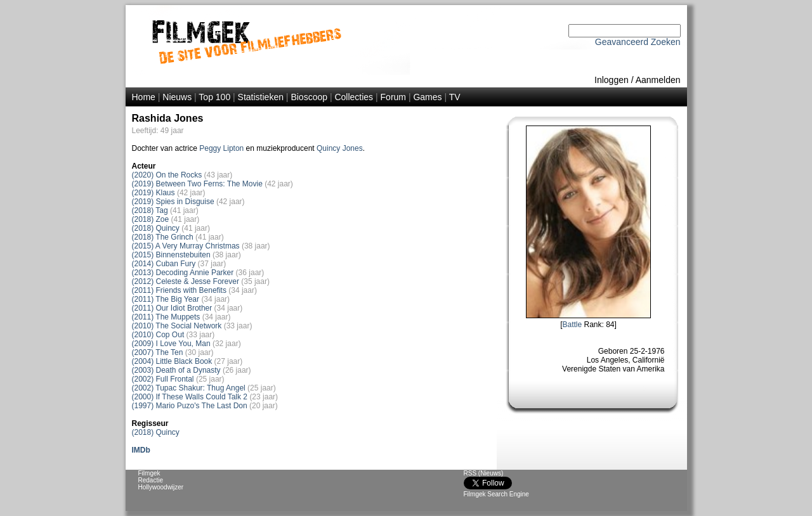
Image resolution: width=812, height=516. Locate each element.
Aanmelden (658, 80)
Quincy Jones (340, 148)
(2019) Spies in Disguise (173, 202)
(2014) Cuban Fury (164, 264)
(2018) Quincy (156, 228)
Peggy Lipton (221, 148)
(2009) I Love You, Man (171, 344)
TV (455, 97)
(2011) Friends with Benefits (179, 290)
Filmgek (149, 473)
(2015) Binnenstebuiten (171, 255)
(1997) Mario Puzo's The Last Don (190, 406)
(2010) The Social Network (177, 326)
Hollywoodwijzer (161, 487)
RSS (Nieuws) (484, 473)
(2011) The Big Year (166, 299)
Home (144, 97)
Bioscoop (309, 97)
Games (427, 97)
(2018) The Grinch (163, 237)
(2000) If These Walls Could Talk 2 (190, 397)
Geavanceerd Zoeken (638, 42)
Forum (393, 97)
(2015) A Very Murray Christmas (186, 246)
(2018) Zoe (151, 219)
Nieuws (177, 97)
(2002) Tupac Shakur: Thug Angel (189, 388)
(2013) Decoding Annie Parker (183, 273)
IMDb (141, 450)
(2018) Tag (150, 210)
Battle (572, 325)
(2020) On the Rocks (167, 175)
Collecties (354, 97)
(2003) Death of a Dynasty (176, 370)
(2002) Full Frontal (163, 379)
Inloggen (612, 80)
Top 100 (214, 97)
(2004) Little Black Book (172, 361)
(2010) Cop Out (158, 335)
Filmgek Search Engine (496, 494)
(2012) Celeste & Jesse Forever (186, 281)
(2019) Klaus (154, 193)
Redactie (151, 480)
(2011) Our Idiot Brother (172, 308)
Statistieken (261, 97)
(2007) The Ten (158, 352)
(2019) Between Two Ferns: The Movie (197, 184)
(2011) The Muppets (166, 317)
